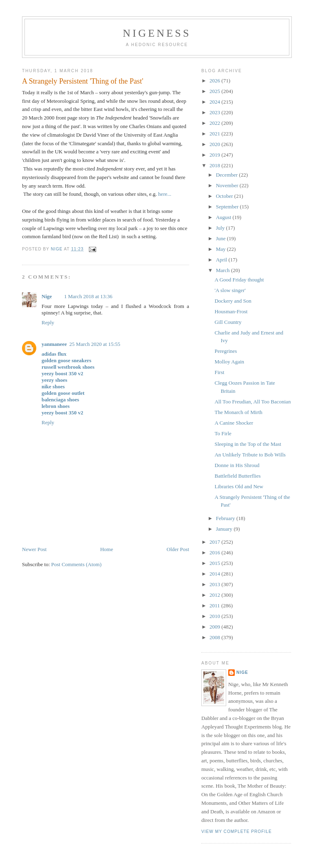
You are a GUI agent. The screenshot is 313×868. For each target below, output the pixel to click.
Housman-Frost (231, 311)
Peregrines (226, 351)
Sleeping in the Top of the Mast (248, 444)
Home (107, 549)
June (222, 238)
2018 (215, 165)
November (228, 185)
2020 (215, 144)
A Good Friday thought (239, 280)
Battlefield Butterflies (237, 476)
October (225, 196)
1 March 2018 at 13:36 (88, 296)
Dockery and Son (233, 301)
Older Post (178, 549)
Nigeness (157, 33)
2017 (215, 542)
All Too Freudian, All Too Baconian (252, 402)
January (225, 529)
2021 (215, 134)
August (224, 217)
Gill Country (228, 322)
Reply (48, 322)
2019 (215, 155)
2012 (215, 595)
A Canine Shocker (234, 423)
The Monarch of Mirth (238, 412)
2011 (215, 606)
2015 (215, 563)
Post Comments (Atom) (77, 564)
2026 (215, 81)
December (228, 175)
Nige (47, 296)
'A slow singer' (230, 290)
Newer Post (34, 549)
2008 (215, 637)
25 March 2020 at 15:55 (95, 344)
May (222, 249)
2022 (215, 123)
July (221, 228)
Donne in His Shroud (237, 465)
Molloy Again (229, 362)
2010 (215, 616)
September (228, 207)
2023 (215, 112)
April (222, 260)
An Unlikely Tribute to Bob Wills (250, 455)
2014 (215, 574)
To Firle (223, 433)
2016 (215, 552)
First (219, 372)
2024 (215, 102)
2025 (215, 91)
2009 (215, 627)
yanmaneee (54, 344)
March (224, 270)
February (226, 518)
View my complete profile (237, 831)
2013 (215, 584)
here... (164, 194)
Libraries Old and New (239, 486)
